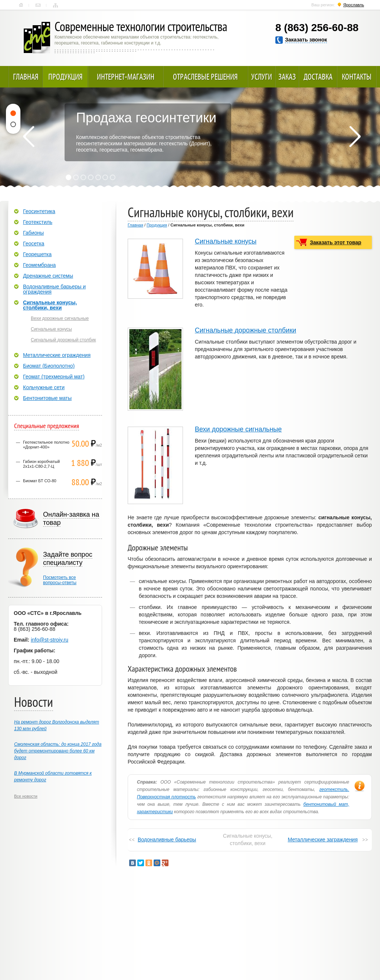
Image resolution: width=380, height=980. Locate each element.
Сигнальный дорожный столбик (63, 340)
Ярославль (354, 5)
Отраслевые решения (205, 77)
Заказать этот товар (336, 242)
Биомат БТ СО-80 (40, 481)
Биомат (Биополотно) (49, 366)
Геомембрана (39, 265)
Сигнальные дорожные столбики (245, 330)
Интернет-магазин (126, 77)
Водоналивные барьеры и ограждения (54, 289)
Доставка (318, 77)
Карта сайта (55, 5)
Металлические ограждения (57, 355)
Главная (21, 5)
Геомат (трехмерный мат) (54, 377)
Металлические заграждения (322, 840)
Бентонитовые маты (47, 398)
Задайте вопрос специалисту (68, 559)
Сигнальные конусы (226, 241)
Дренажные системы (48, 276)
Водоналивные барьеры (167, 840)
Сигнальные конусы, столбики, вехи (50, 305)
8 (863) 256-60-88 (317, 28)
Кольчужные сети (44, 387)
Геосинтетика (39, 211)
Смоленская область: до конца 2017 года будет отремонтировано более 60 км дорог (58, 751)
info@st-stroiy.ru (50, 640)
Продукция (65, 77)
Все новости (26, 796)
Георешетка (37, 254)
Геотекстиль (38, 222)
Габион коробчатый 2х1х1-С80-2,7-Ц (41, 464)
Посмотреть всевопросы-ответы (60, 580)
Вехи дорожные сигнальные (238, 429)
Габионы (33, 233)
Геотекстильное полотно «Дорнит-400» (46, 445)
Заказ (287, 77)
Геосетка (34, 244)
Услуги (262, 77)
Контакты (38, 5)
